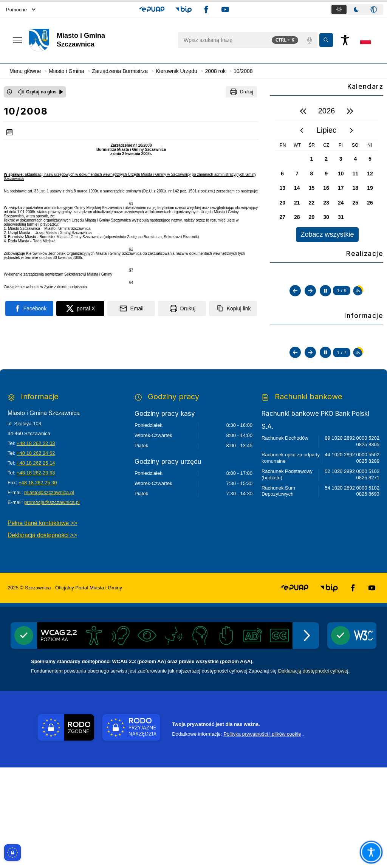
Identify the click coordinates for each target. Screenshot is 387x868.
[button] (152, 9)
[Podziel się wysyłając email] (131, 308)
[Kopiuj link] (233, 308)
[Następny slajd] (310, 361)
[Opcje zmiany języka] (365, 40)
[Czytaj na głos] (41, 92)
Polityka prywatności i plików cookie (262, 835)
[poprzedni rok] (303, 111)
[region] (327, 172)
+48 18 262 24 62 (36, 554)
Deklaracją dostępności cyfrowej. (314, 772)
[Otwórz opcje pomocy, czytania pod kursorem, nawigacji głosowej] (371, 852)
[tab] (339, 9)
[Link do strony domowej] (100, 40)
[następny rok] (350, 111)
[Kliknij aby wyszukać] (326, 40)
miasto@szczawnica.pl (49, 593)
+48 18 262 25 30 (38, 584)
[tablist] (357, 9)
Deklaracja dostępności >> (42, 636)
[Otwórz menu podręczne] (17, 40)
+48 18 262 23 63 (36, 574)
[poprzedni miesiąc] (302, 130)
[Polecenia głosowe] (310, 40)
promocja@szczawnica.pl (52, 603)
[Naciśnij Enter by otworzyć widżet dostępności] (345, 40)
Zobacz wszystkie (327, 234)
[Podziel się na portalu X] (80, 308)
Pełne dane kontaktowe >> (43, 624)
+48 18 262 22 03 (36, 544)
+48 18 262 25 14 (36, 564)
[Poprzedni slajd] (295, 361)
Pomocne (21, 10)
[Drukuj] (241, 92)
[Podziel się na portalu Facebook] (29, 308)
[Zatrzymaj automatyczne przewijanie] (325, 361)
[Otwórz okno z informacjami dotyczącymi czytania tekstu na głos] (9, 92)
